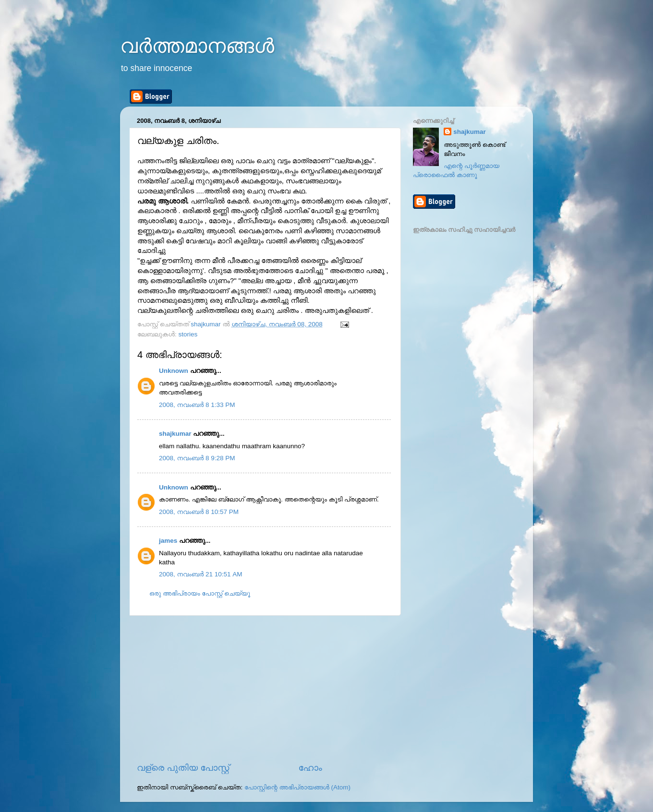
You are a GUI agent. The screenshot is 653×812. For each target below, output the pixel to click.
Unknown (174, 371)
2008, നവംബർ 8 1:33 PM (197, 405)
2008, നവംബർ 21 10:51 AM (201, 574)
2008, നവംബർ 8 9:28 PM (197, 458)
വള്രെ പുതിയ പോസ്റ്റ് (183, 768)
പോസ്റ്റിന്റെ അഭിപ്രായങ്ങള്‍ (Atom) (297, 787)
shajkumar (175, 434)
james (168, 541)
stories (188, 334)
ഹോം (310, 768)
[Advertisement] (264, 689)
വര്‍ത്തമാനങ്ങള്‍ (197, 46)
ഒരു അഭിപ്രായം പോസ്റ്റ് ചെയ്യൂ (200, 593)
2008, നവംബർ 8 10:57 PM (199, 512)
